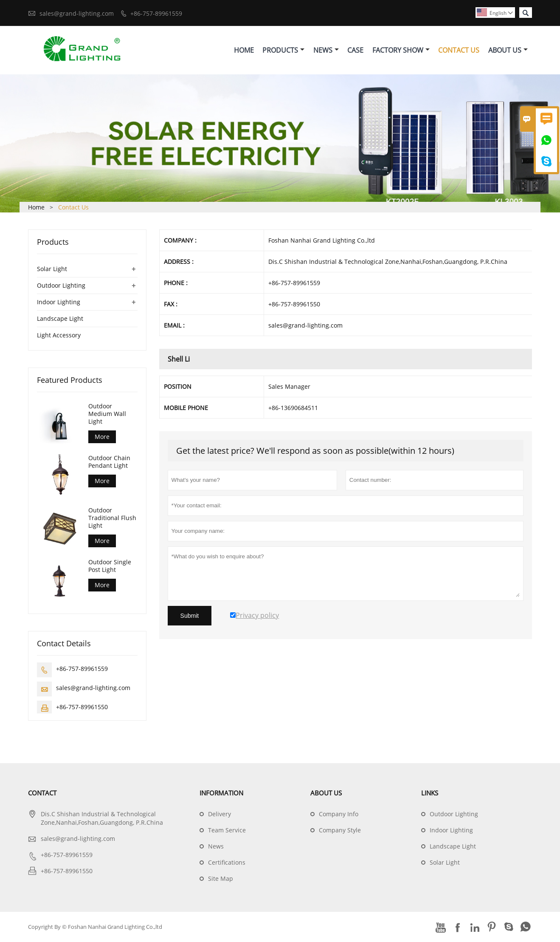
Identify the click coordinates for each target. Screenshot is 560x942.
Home (244, 50)
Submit (190, 616)
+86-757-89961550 (82, 707)
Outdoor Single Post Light (110, 566)
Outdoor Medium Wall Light (107, 414)
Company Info (339, 814)
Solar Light (52, 269)
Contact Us (459, 50)
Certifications (227, 863)
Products (283, 50)
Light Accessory (59, 335)
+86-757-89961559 (156, 13)
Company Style (340, 830)
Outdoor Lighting (61, 285)
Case (355, 50)
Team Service (227, 830)
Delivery (219, 814)
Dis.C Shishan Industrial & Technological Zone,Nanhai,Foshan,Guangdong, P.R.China (102, 819)
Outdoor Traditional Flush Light (112, 518)
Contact (42, 793)
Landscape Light (60, 318)
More (102, 437)
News (326, 50)
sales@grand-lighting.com (77, 13)
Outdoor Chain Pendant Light (109, 462)
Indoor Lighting (59, 302)
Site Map (221, 879)
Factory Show (401, 50)
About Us (508, 50)
